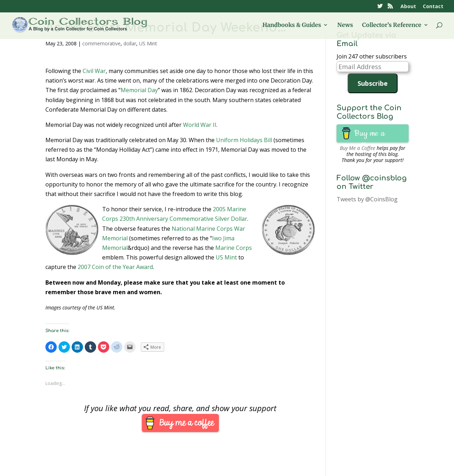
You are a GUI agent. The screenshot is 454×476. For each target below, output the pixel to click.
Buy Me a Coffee (358, 148)
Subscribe (373, 83)
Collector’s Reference (392, 25)
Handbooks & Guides (292, 25)
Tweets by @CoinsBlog (367, 199)
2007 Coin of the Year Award (115, 267)
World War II (200, 125)
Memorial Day (139, 90)
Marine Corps (234, 248)
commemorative (101, 43)
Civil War (94, 71)
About (408, 7)
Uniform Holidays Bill (244, 140)
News (345, 25)
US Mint (148, 43)
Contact (433, 7)
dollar (130, 43)
